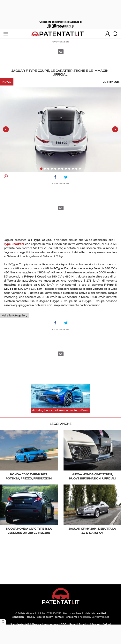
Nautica (37, 624)
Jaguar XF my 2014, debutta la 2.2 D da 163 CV (92, 531)
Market (96, 624)
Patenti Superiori (79, 624)
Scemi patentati (20, 624)
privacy (31, 617)
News (7, 82)
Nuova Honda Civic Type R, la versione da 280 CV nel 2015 (29, 531)
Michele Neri (99, 613)
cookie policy (45, 617)
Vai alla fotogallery (15, 315)
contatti (59, 617)
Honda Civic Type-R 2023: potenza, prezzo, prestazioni (29, 476)
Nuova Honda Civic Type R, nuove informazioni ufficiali (92, 476)
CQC (64, 624)
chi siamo (72, 617)
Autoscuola (51, 624)
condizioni (18, 617)
